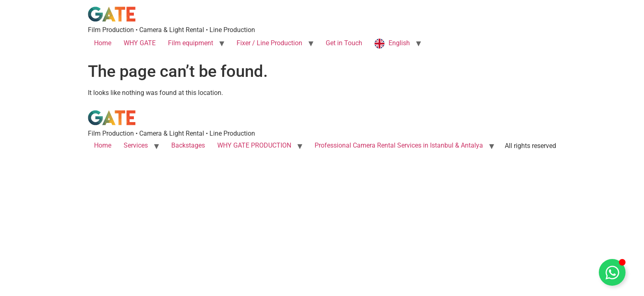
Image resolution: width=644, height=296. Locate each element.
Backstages (188, 145)
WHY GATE (140, 43)
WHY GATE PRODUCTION (254, 145)
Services (136, 145)
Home (103, 43)
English (399, 43)
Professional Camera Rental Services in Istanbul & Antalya (399, 145)
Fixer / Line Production (269, 43)
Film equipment (191, 43)
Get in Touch (344, 43)
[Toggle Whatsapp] (612, 272)
